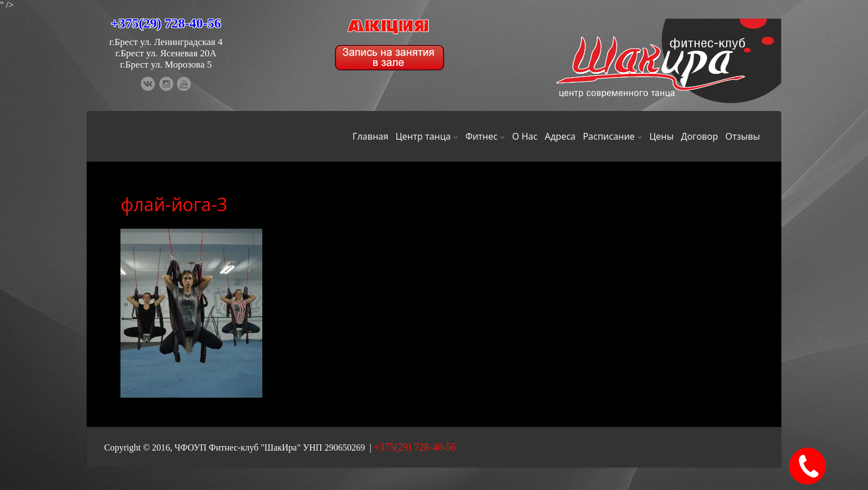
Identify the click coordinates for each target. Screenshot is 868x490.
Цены (662, 136)
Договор (700, 136)
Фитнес (485, 136)
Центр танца (427, 136)
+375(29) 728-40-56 (166, 23)
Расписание (612, 136)
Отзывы (742, 136)
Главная (370, 136)
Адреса (560, 136)
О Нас (525, 136)
